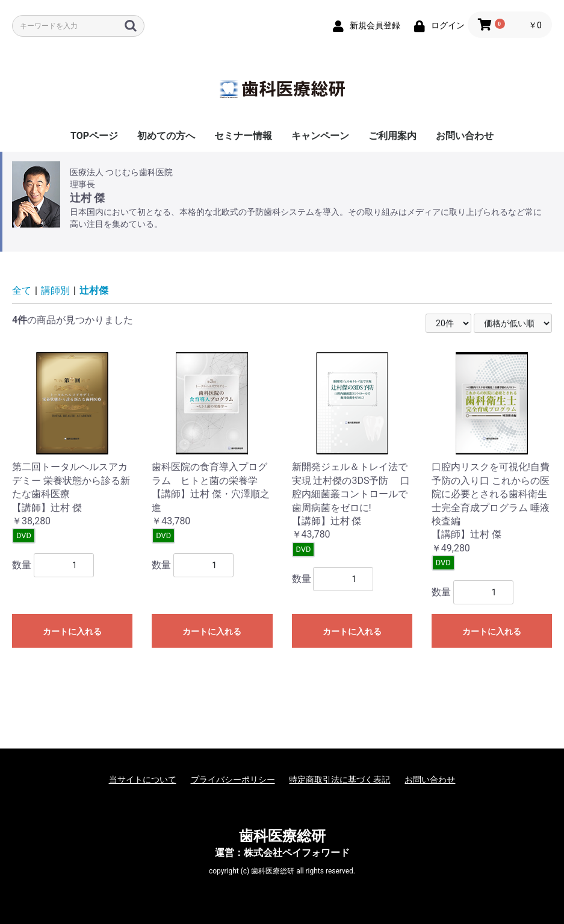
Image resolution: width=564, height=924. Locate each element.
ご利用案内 (392, 136)
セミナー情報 (243, 136)
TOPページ (94, 136)
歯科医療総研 (282, 836)
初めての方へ (166, 136)
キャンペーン (320, 136)
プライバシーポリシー (233, 780)
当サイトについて (143, 780)
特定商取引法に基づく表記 (339, 780)
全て (22, 290)
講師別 (55, 290)
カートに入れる (72, 631)
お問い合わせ (465, 136)
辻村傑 (94, 290)
